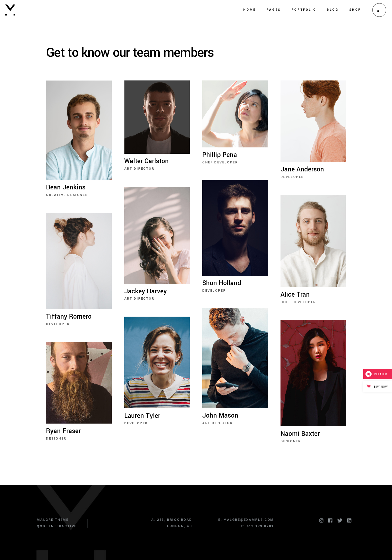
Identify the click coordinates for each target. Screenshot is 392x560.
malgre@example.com (249, 520)
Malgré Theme (53, 520)
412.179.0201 (260, 526)
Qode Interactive (57, 526)
